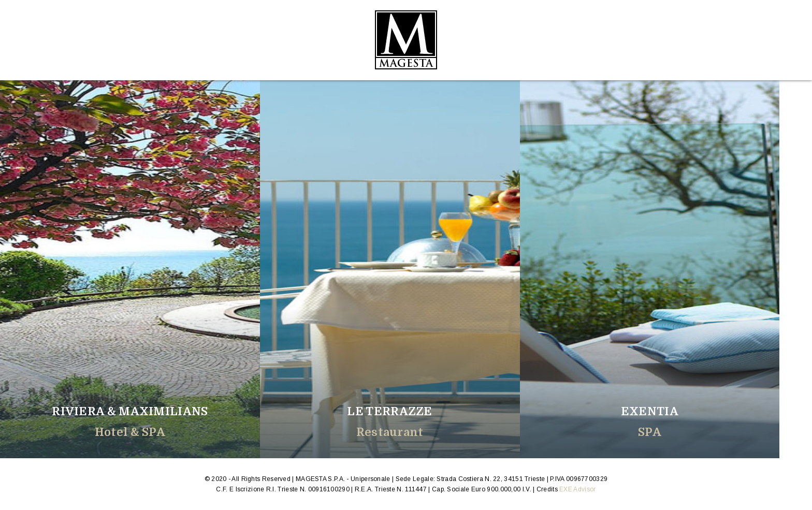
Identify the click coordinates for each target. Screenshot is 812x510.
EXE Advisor (577, 489)
